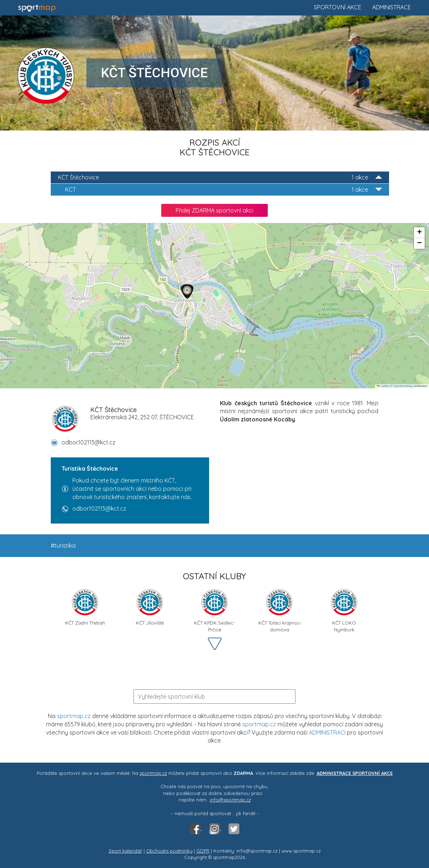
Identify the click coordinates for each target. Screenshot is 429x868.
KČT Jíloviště (150, 607)
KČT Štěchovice (220, 177)
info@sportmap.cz (230, 800)
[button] (187, 291)
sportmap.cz (74, 716)
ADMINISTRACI (327, 732)
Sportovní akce (338, 7)
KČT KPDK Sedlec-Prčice (214, 609)
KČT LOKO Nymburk (344, 609)
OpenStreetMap (403, 386)
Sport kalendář (125, 851)
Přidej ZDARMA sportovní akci (214, 210)
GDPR (203, 851)
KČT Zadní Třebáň (85, 607)
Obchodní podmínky (169, 851)
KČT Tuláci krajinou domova (279, 609)
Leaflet (383, 386)
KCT (223, 190)
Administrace (392, 7)
